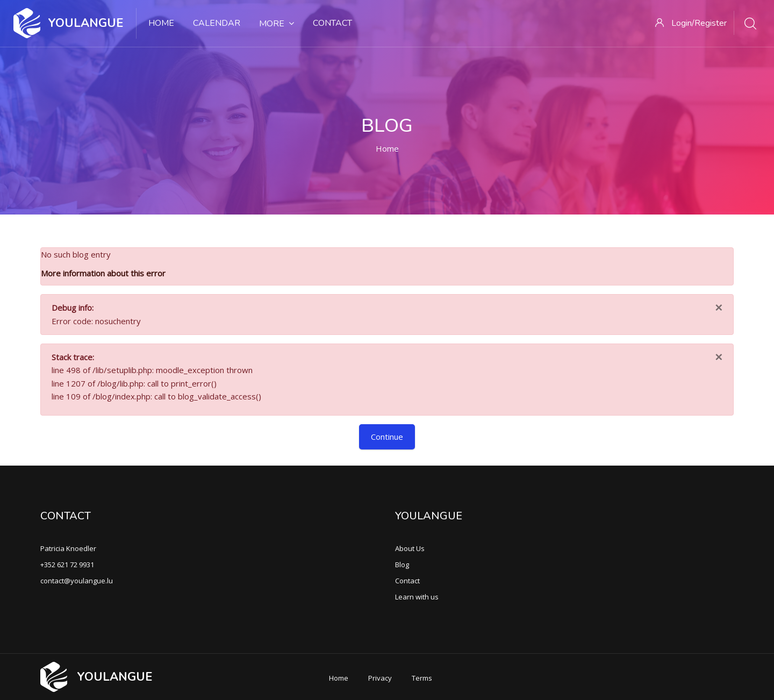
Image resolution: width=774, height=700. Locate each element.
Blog (402, 565)
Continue (387, 437)
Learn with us (417, 597)
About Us (410, 548)
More (277, 24)
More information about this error (103, 273)
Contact (332, 23)
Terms (422, 678)
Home (161, 23)
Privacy (380, 678)
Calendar (217, 23)
